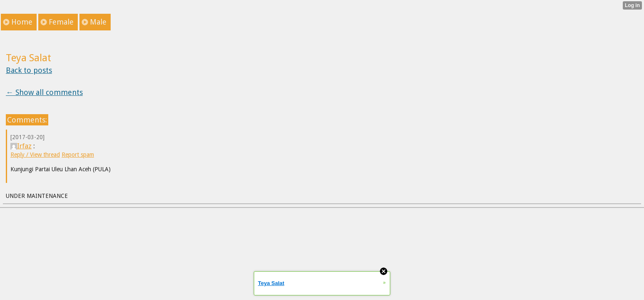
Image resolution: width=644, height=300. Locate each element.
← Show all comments (44, 92)
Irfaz (21, 146)
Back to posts (29, 70)
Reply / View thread (35, 155)
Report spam (78, 155)
